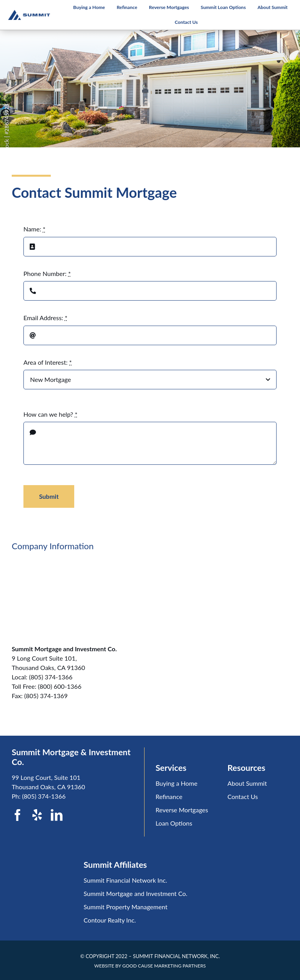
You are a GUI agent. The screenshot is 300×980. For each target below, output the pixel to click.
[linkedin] (57, 815)
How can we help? (50, 414)
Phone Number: (47, 273)
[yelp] (37, 815)
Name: (34, 229)
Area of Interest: (48, 362)
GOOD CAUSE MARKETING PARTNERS (164, 966)
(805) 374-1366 (44, 796)
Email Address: (46, 318)
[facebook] (18, 815)
